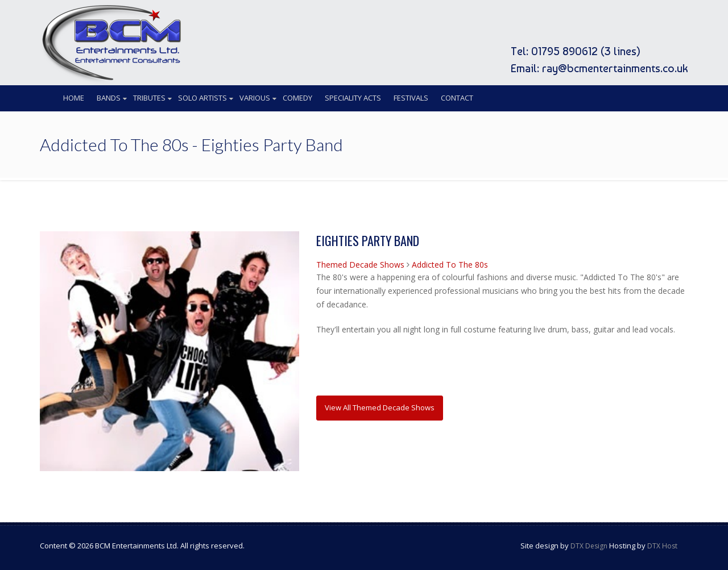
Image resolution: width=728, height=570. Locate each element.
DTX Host (662, 546)
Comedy (297, 98)
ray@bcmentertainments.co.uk (615, 68)
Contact (457, 98)
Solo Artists (202, 98)
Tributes (149, 98)
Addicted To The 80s (450, 265)
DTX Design (589, 546)
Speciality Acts (353, 98)
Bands (109, 98)
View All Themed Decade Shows (380, 407)
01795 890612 (564, 51)
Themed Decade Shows (360, 265)
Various (255, 98)
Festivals (411, 98)
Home (74, 98)
